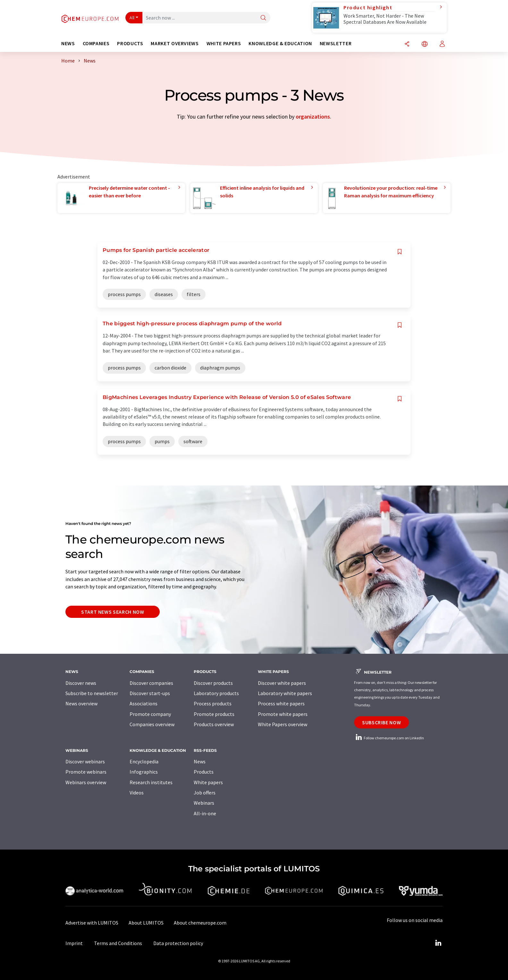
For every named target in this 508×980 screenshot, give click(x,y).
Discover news (81, 683)
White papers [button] (224, 43)
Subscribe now (381, 722)
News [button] (68, 43)
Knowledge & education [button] (280, 43)
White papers (208, 782)
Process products (213, 703)
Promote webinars (86, 772)
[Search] (263, 18)
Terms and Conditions (118, 943)
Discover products (213, 683)
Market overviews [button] (175, 43)
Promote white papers (283, 714)
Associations (144, 703)
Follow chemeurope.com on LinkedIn (389, 738)
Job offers (205, 793)
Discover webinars (85, 761)
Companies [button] (96, 43)
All (132, 18)
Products (204, 772)
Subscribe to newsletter (92, 693)
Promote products (214, 714)
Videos (137, 793)
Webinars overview (86, 782)
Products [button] (130, 43)
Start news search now (113, 612)
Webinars (204, 803)
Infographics (144, 772)
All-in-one (205, 813)
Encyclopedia (144, 761)
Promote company (150, 714)
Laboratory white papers (285, 693)
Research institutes (151, 782)
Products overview (214, 724)
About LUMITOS (146, 923)
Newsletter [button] (336, 43)
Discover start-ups (150, 693)
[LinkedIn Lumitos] (438, 943)
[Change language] (425, 44)
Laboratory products (216, 693)
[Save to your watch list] (400, 252)
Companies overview (152, 724)
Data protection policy (178, 943)
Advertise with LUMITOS (92, 923)
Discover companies (151, 683)
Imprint (74, 943)
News (200, 761)
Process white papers (281, 703)
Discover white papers (282, 683)
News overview (81, 703)
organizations (313, 116)
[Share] (407, 44)
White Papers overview (283, 724)
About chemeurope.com (200, 923)
